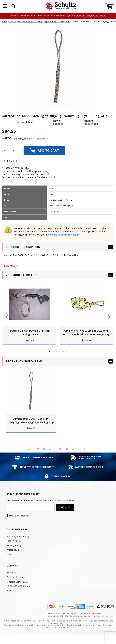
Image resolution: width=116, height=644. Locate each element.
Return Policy (14, 547)
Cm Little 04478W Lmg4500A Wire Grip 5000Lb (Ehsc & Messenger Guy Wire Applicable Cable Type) (86, 338)
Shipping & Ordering (18, 542)
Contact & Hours (16, 583)
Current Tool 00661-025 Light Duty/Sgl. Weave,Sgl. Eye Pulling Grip (31, 426)
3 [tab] (56, 357)
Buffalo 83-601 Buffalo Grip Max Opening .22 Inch (30, 338)
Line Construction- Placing (29, 27)
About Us (11, 578)
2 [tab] (53, 357)
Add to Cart (44, 156)
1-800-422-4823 (18, 588)
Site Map (97, 619)
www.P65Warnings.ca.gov (64, 240)
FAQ (9, 560)
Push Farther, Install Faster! (91, 21)
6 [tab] (66, 357)
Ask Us (9, 167)
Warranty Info (14, 555)
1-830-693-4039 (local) (19, 592)
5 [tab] (63, 357)
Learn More (42, 144)
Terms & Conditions (60, 619)
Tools (12, 27)
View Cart (12, 596)
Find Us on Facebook (18, 521)
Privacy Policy (14, 551)
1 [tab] (50, 357)
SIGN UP (65, 513)
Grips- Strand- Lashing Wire (57, 27)
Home (5, 27)
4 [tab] (60, 357)
